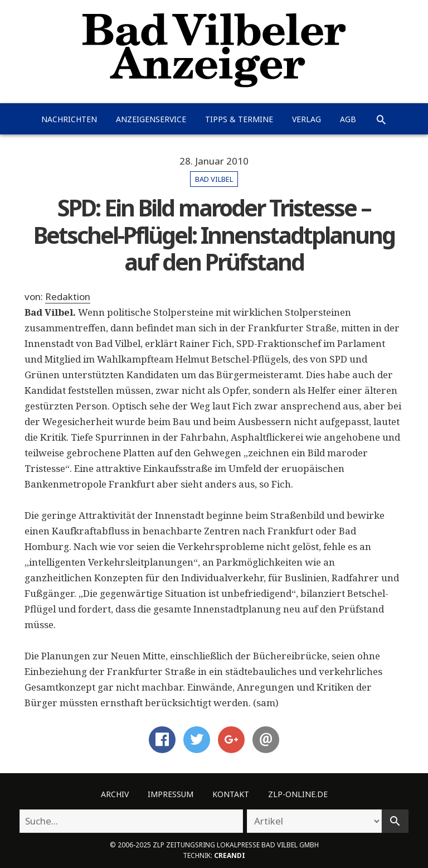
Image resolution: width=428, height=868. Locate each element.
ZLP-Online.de (298, 794)
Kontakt (231, 794)
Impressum (171, 794)
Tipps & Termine (239, 119)
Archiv (115, 794)
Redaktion (68, 296)
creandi (230, 855)
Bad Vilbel (214, 179)
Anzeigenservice (151, 119)
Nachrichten (69, 119)
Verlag (307, 119)
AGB (348, 119)
